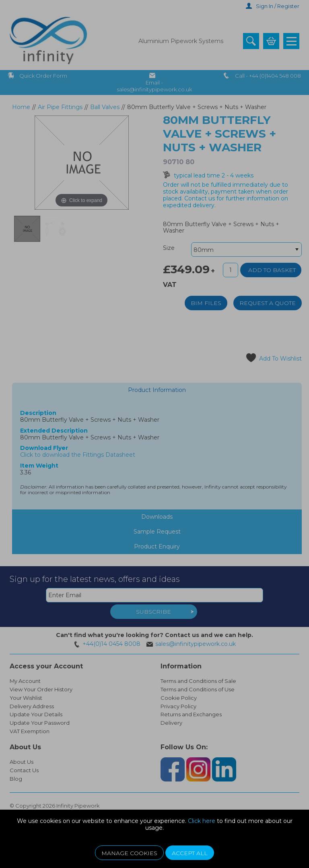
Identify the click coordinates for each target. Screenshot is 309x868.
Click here (202, 821)
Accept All (190, 853)
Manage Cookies (129, 853)
